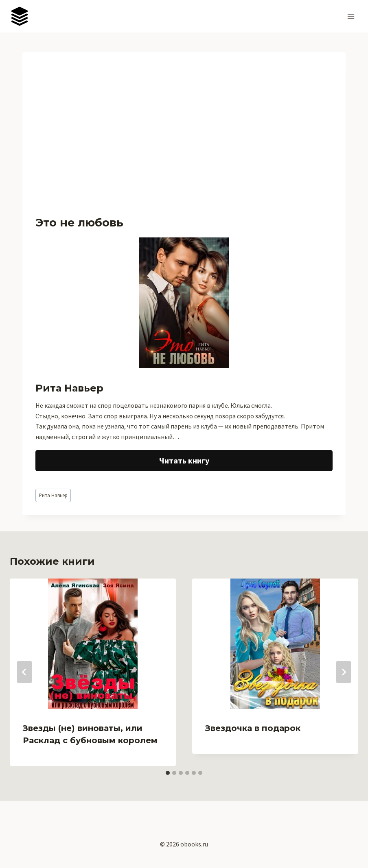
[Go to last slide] (24, 672)
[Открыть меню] (351, 16)
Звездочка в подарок (253, 728)
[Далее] (344, 672)
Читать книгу (184, 460)
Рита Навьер (53, 495)
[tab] (168, 773)
